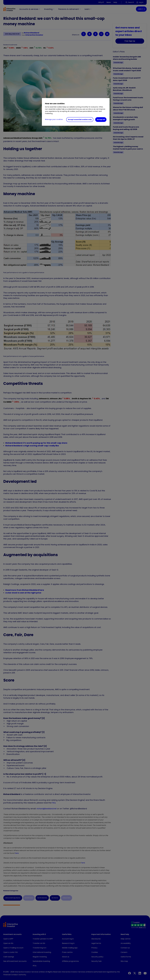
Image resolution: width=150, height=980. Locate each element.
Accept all (101, 119)
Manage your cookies (54, 119)
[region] (76, 112)
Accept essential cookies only (80, 119)
